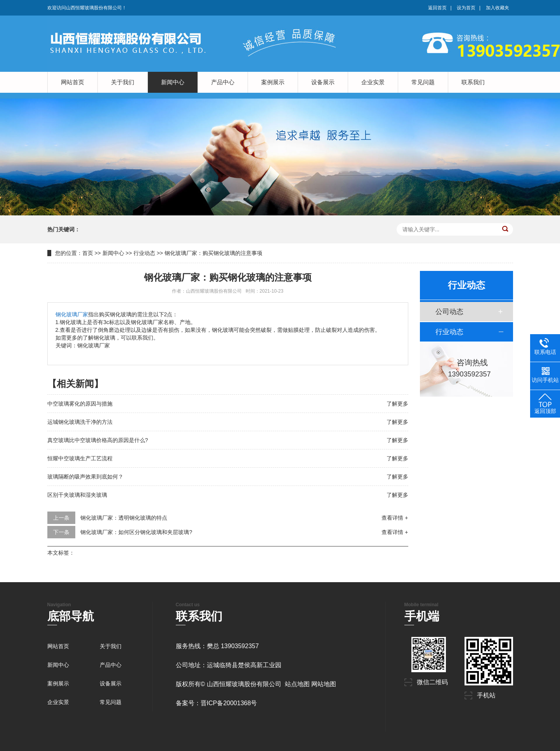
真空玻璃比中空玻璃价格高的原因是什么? (98, 440)
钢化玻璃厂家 (72, 314)
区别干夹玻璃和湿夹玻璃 (77, 495)
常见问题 (423, 82)
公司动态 (449, 312)
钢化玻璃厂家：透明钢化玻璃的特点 (124, 518)
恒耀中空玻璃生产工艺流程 (80, 458)
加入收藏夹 (498, 8)
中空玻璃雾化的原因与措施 (80, 404)
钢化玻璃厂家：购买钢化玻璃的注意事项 (213, 253)
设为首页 (466, 8)
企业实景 (373, 82)
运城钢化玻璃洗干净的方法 (80, 422)
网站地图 (324, 684)
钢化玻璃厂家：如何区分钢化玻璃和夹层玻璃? (136, 532)
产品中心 (223, 82)
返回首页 (437, 8)
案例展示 (273, 82)
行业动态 (144, 253)
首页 (88, 253)
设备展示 (323, 82)
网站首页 (73, 82)
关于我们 (123, 82)
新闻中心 (173, 82)
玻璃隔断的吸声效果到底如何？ (85, 477)
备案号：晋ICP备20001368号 (217, 703)
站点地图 (297, 684)
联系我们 (473, 82)
